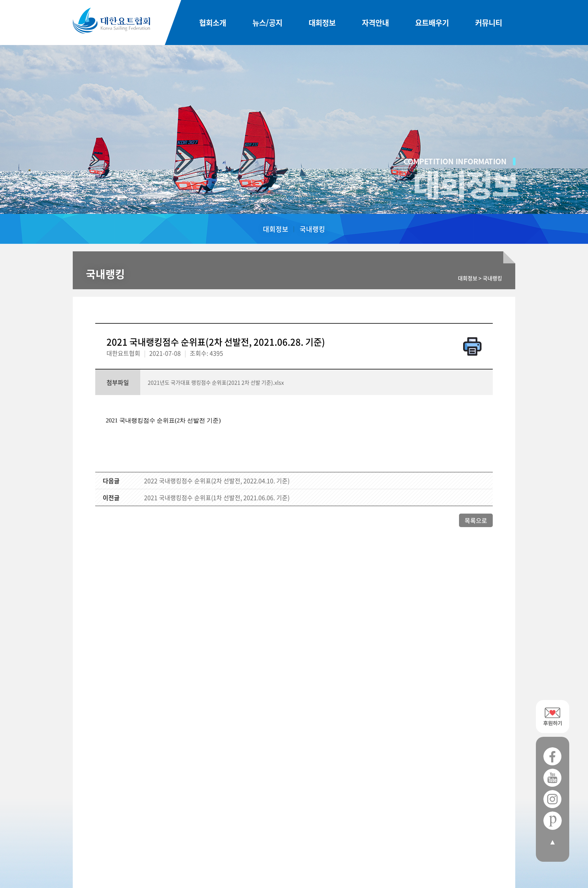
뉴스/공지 (267, 23)
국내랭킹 (312, 229)
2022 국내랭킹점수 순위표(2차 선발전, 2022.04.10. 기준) (217, 481)
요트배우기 (432, 23)
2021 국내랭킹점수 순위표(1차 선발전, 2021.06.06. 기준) (217, 497)
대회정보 (322, 23)
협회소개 (213, 23)
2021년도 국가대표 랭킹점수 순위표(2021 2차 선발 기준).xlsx (216, 382)
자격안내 (375, 23)
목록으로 (476, 520)
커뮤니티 (489, 23)
